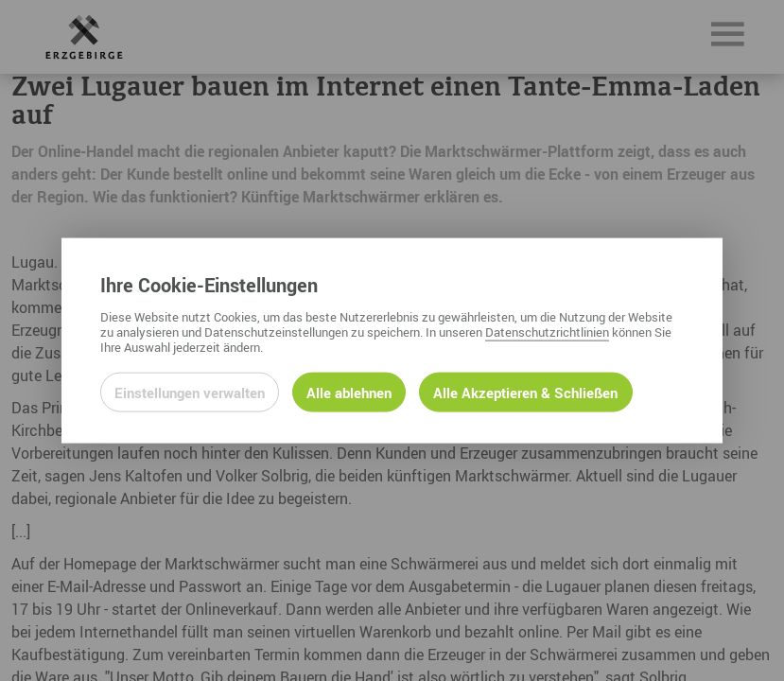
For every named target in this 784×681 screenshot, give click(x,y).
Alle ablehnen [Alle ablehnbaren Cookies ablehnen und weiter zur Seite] (349, 392)
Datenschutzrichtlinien (547, 331)
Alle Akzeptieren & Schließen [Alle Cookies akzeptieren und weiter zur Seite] (525, 392)
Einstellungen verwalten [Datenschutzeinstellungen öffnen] (190, 392)
